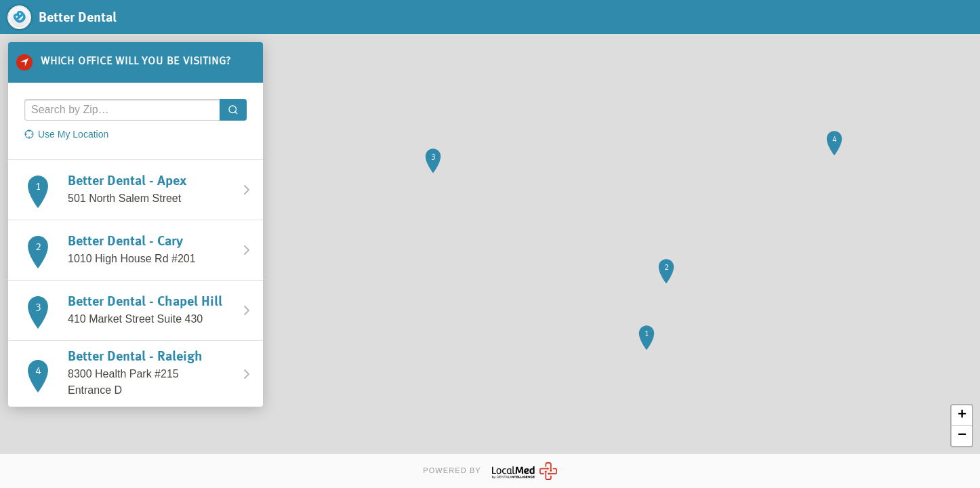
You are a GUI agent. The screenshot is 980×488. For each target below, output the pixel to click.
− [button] (962, 436)
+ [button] (962, 415)
